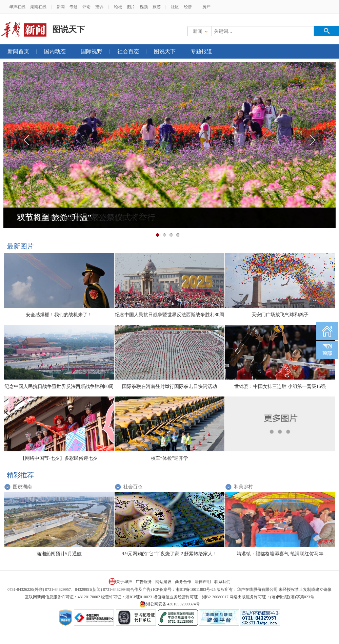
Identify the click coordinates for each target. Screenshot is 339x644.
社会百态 (128, 51)
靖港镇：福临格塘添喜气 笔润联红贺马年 (280, 554)
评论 (86, 7)
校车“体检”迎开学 (169, 458)
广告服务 (144, 582)
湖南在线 (38, 7)
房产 (206, 7)
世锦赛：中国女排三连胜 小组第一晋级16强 (280, 387)
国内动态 (55, 51)
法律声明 (203, 582)
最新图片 (20, 246)
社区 (175, 7)
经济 (188, 7)
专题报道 (201, 51)
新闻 (61, 7)
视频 (144, 7)
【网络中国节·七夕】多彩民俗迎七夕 (59, 458)
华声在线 (17, 7)
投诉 (99, 7)
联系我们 (222, 582)
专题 (74, 7)
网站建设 (163, 582)
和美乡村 (243, 487)
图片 (131, 7)
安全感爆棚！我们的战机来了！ (59, 315)
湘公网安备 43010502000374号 (170, 604)
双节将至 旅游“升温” (54, 217)
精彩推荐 (20, 475)
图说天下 (165, 51)
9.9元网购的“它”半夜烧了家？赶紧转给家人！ (169, 554)
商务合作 (183, 582)
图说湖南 (22, 487)
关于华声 (120, 581)
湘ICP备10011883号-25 (196, 589)
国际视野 (92, 51)
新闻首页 (18, 51)
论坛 (118, 7)
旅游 (157, 7)
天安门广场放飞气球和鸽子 (280, 315)
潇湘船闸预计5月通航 (59, 554)
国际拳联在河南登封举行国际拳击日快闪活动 (169, 387)
